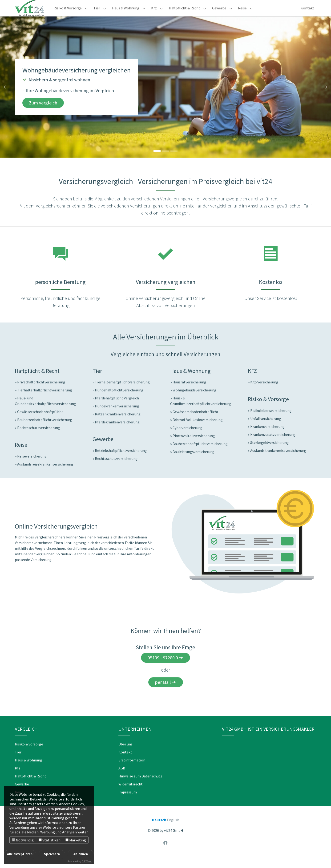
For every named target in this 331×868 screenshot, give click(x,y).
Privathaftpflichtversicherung (41, 391)
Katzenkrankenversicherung (118, 423)
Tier (18, 761)
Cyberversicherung (188, 437)
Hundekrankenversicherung (117, 415)
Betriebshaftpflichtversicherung (121, 460)
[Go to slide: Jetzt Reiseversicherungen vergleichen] (165, 160)
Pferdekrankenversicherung (117, 431)
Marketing (76, 840)
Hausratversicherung (189, 391)
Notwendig (23, 840)
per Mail (163, 691)
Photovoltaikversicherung (194, 445)
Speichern (52, 854)
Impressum (128, 801)
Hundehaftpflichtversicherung (119, 399)
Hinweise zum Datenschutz (140, 785)
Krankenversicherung (267, 436)
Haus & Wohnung (28, 769)
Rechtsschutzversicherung (39, 437)
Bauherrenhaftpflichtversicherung (45, 429)
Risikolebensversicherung (271, 420)
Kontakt (125, 761)
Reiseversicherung (32, 466)
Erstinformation (132, 769)
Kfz (18, 777)
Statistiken (50, 840)
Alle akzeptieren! (20, 854)
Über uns (125, 753)
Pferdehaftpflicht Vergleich (117, 407)
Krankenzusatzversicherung (273, 444)
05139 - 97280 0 (163, 667)
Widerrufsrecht (131, 793)
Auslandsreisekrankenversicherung (45, 474)
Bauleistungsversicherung (194, 461)
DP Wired (87, 861)
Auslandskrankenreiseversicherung (278, 460)
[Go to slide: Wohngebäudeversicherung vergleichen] (157, 160)
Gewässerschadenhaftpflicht (40, 421)
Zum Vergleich (43, 112)
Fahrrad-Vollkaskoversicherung (198, 429)
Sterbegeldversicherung (270, 452)
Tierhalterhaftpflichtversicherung (45, 399)
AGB (122, 777)
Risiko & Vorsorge (29, 753)
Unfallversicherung (266, 428)
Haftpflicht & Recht (30, 785)
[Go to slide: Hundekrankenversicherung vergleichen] (174, 160)
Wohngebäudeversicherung (194, 399)
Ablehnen (81, 854)
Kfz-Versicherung (264, 391)
